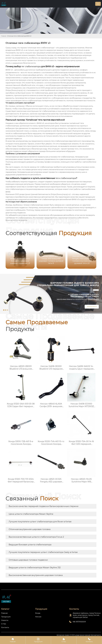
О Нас (64, 640)
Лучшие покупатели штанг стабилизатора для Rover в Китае (40, 522)
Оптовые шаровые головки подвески (28, 560)
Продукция (38, 640)
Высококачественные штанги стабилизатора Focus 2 (36, 537)
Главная (4, 36)
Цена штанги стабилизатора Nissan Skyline (31, 514)
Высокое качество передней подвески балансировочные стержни (44, 506)
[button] (92, 254)
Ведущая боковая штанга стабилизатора (30, 545)
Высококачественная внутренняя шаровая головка (36, 575)
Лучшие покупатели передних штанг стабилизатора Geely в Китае (43, 552)
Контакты (89, 640)
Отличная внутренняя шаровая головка (30, 529)
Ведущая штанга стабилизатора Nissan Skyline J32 (35, 568)
